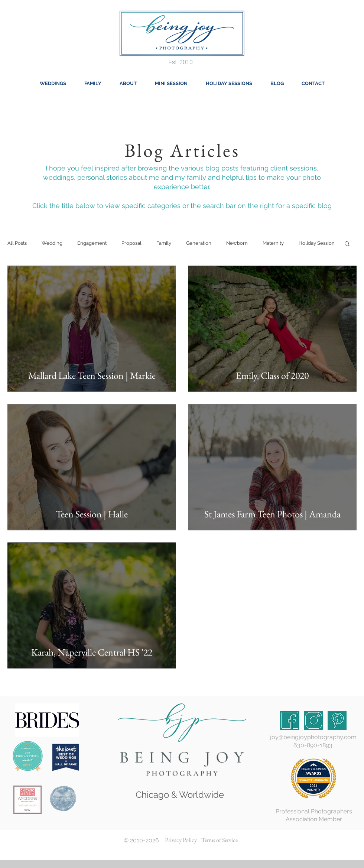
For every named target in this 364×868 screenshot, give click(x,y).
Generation (199, 243)
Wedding (52, 243)
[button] (347, 244)
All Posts (17, 243)
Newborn (237, 243)
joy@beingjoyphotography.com (313, 737)
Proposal (131, 243)
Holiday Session (317, 243)
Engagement (92, 243)
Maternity (273, 243)
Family (164, 243)
